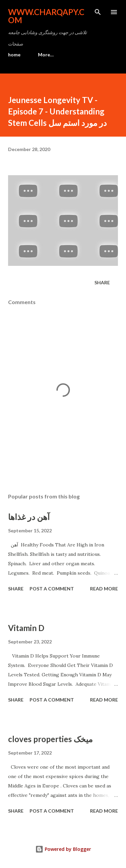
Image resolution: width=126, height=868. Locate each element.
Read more (104, 589)
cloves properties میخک (50, 739)
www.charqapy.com (46, 16)
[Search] (98, 12)
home (14, 55)
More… (46, 55)
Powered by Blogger (63, 849)
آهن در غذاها (29, 517)
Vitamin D (26, 628)
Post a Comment (52, 589)
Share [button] (102, 282)
